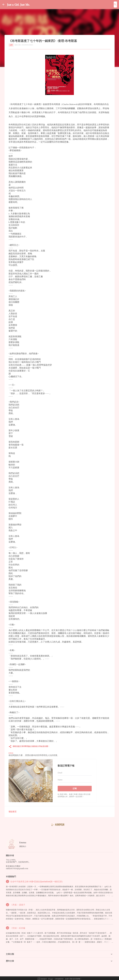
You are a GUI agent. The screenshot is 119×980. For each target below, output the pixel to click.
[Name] (75, 778)
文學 (11, 45)
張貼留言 (13, 810)
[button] (10, 745)
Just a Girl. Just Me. (24, 4)
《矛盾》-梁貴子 (18, 903)
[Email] (75, 771)
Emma (23, 841)
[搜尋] (115, 4)
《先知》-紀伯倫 (18, 927)
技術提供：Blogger (45, 977)
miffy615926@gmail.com (17, 867)
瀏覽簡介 (23, 845)
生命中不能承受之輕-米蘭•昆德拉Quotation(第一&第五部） (37, 880)
